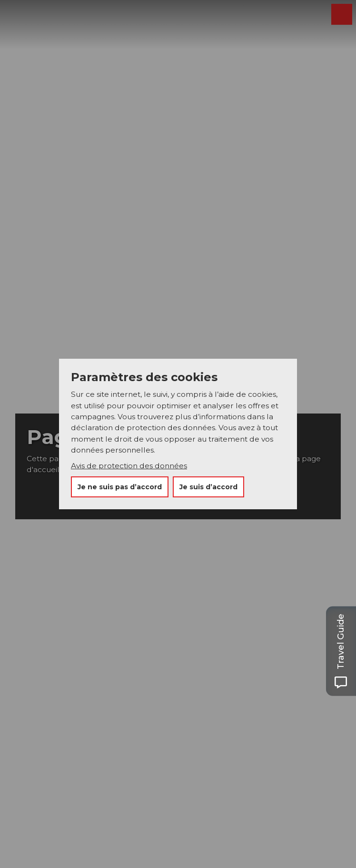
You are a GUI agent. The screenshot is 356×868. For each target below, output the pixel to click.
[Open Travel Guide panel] (341, 651)
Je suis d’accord (208, 487)
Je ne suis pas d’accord (120, 487)
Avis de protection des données (129, 466)
